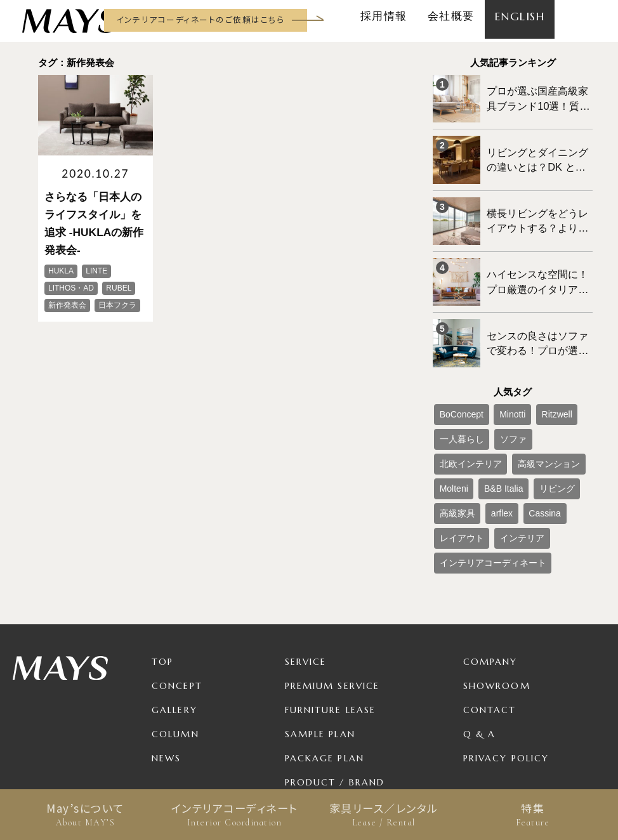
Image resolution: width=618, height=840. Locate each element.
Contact (490, 629)
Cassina (569, 442)
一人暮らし (457, 400)
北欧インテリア (551, 400)
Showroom (497, 605)
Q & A (480, 653)
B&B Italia (557, 421)
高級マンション (464, 421)
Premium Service (332, 605)
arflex (533, 442)
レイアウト (457, 463)
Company (490, 581)
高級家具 (496, 442)
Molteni (516, 421)
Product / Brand (335, 702)
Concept (177, 605)
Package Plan (325, 678)
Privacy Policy (506, 678)
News (166, 678)
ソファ (500, 400)
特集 (533, 815)
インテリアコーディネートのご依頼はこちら (200, 19)
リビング (453, 442)
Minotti (499, 379)
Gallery (174, 629)
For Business (321, 726)
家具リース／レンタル (384, 815)
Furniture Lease (331, 629)
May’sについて (85, 815)
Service (306, 581)
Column (175, 653)
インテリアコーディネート (234, 815)
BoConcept (457, 379)
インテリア (508, 463)
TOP (162, 581)
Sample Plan (320, 653)
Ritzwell (536, 379)
